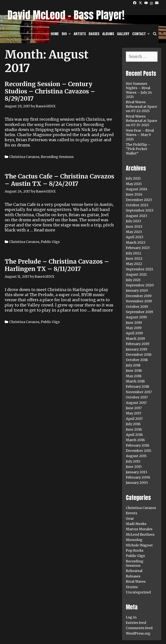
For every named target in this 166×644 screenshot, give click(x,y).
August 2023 (137, 216)
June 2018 (134, 371)
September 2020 (140, 285)
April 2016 (134, 435)
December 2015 (139, 451)
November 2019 (139, 301)
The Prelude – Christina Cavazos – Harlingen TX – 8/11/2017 (57, 265)
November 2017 (139, 392)
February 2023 (138, 248)
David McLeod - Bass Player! (66, 15)
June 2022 (134, 258)
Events (132, 513)
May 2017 (134, 413)
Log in (131, 617)
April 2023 (135, 237)
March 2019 (135, 339)
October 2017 (137, 397)
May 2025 (134, 184)
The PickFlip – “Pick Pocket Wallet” (138, 149)
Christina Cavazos (24, 157)
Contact (142, 34)
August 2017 (136, 403)
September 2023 (140, 210)
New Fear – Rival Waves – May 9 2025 (140, 135)
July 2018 (133, 365)
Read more (45, 230)
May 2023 (134, 232)
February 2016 (138, 445)
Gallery (123, 34)
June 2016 (134, 429)
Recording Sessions (57, 157)
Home (55, 34)
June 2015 (134, 467)
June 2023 (134, 226)
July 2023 (133, 221)
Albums (108, 34)
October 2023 (137, 205)
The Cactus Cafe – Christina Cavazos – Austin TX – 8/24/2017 (59, 180)
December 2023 (139, 200)
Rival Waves (136, 581)
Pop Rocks (135, 550)
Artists (80, 34)
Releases (133, 576)
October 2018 (137, 360)
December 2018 (139, 355)
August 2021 (136, 274)
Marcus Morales (139, 529)
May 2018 (134, 376)
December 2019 (139, 296)
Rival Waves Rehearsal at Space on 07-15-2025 (142, 121)
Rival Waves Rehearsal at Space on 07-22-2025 (142, 106)
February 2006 (138, 477)
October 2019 (137, 307)
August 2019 (136, 317)
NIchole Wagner (139, 545)
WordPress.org (138, 633)
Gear (130, 518)
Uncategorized (138, 592)
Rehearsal (134, 571)
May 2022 (134, 264)
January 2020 (137, 290)
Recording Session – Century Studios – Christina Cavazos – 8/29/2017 (50, 91)
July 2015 (133, 461)
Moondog (134, 540)
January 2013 (137, 472)
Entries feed (136, 623)
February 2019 (138, 344)
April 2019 (134, 333)
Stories (132, 587)
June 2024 (134, 194)
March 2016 (135, 440)
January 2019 (137, 349)
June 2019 (134, 323)
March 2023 (136, 242)
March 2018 (135, 381)
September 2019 (139, 312)
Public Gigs (50, 242)
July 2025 (133, 178)
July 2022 (133, 253)
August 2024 (137, 189)
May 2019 (134, 328)
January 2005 (137, 483)
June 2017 (134, 408)
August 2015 (136, 456)
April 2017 (134, 419)
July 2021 (133, 280)
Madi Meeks (136, 524)
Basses (94, 34)
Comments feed (139, 628)
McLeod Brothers (140, 534)
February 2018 (138, 386)
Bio (67, 34)
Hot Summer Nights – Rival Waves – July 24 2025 (139, 90)
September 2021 (139, 269)
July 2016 (133, 424)
